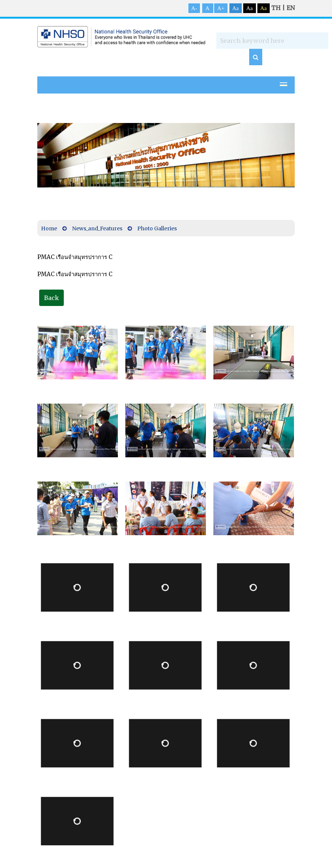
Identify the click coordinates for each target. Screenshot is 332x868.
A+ (221, 8)
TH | (279, 8)
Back (51, 298)
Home (49, 228)
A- (194, 8)
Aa (236, 8)
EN (291, 8)
